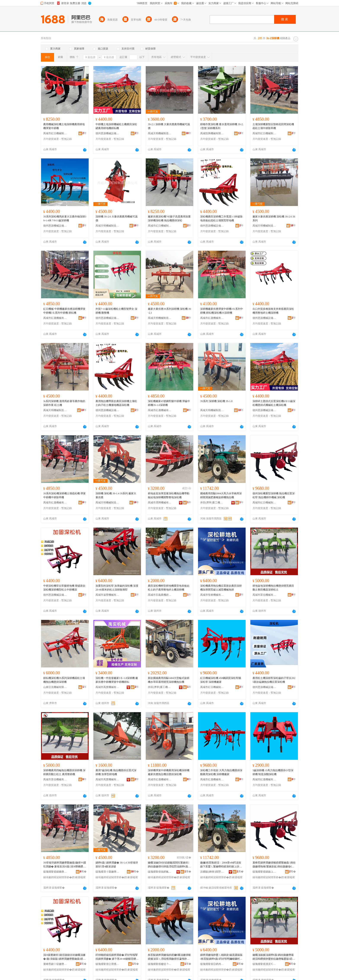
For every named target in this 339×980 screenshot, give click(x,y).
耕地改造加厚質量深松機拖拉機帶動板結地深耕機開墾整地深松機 (169, 495)
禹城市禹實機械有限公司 (107, 687)
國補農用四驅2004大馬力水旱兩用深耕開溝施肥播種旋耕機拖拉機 (221, 495)
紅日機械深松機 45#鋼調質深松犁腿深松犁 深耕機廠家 (221, 680)
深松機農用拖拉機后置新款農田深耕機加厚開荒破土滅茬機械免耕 (221, 588)
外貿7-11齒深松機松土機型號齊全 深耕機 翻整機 (116, 311)
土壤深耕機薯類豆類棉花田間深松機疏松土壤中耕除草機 (273, 126)
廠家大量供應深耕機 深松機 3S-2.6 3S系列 (274, 219)
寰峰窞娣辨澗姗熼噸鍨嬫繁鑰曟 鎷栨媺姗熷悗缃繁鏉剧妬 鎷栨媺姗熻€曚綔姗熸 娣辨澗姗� (274, 865)
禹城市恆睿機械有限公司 (212, 595)
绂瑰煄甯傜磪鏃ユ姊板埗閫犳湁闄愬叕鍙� (264, 872)
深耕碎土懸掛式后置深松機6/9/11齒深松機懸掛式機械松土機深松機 (274, 403)
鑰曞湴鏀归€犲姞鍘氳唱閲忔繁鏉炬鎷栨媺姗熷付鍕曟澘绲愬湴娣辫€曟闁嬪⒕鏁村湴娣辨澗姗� (168, 865)
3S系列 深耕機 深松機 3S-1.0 (216, 401)
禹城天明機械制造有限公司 (160, 133)
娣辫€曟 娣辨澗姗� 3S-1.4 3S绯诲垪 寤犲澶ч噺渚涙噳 (117, 865)
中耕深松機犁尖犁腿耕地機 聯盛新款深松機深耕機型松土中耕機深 (64, 588)
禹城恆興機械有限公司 (212, 133)
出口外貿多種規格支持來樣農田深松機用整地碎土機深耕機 (273, 311)
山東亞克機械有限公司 (55, 687)
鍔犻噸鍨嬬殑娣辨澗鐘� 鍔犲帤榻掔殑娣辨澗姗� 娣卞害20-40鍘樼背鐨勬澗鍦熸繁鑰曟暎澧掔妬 (117, 957)
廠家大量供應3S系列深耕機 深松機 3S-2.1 (169, 311)
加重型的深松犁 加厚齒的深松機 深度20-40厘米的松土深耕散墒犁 (117, 588)
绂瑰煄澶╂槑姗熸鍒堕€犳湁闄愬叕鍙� (107, 872)
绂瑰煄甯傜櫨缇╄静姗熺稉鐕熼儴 (160, 964)
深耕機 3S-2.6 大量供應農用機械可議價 (117, 219)
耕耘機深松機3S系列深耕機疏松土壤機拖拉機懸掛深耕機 (64, 680)
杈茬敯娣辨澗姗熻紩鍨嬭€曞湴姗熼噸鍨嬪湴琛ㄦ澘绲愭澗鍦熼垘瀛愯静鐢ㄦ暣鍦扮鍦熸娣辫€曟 (169, 957)
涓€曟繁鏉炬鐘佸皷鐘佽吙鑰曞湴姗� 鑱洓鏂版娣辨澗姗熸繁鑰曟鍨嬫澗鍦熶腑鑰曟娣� (64, 957)
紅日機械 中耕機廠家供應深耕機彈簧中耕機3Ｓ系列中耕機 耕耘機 (64, 311)
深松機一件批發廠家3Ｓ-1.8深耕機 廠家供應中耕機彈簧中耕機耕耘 (117, 680)
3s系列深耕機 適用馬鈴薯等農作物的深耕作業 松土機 (64, 403)
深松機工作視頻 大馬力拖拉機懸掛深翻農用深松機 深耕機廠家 (221, 772)
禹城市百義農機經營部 (160, 595)
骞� (83, 871)
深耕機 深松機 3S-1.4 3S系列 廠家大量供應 (116, 495)
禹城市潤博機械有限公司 (160, 503)
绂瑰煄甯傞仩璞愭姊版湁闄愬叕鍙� (107, 964)
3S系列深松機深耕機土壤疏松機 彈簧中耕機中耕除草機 (64, 495)
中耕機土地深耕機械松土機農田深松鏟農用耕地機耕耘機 (116, 126)
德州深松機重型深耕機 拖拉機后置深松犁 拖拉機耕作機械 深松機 (274, 495)
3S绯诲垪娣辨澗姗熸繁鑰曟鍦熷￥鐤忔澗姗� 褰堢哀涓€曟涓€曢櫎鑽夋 (65, 865)
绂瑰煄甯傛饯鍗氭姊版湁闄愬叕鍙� (160, 872)
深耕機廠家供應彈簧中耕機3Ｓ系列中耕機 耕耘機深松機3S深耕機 (222, 311)
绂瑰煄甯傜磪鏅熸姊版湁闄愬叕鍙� (55, 872)
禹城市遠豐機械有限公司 (107, 595)
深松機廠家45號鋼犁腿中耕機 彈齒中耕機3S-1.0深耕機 (169, 403)
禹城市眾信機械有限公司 (264, 595)
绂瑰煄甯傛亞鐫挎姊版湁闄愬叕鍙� (212, 964)
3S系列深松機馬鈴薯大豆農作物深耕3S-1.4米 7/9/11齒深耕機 (65, 219)
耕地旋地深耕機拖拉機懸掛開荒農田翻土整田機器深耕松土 (273, 588)
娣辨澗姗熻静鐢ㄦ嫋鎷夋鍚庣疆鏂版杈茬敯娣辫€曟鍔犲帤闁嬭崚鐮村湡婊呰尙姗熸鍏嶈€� (221, 957)
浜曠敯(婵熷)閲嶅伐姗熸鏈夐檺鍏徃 (212, 872)
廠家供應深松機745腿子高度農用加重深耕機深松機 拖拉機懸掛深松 (169, 219)
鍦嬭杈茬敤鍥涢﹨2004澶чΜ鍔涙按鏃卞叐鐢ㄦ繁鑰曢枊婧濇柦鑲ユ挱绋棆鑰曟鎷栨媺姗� (221, 865)
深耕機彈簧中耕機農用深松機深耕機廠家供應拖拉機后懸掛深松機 (169, 772)
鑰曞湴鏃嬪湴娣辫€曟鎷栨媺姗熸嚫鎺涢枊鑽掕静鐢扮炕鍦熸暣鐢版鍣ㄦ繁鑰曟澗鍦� (274, 957)
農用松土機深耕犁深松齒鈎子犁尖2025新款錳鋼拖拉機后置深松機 (274, 680)
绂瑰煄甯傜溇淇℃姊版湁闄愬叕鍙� (264, 964)
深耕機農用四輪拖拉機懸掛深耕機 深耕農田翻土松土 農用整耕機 (64, 772)
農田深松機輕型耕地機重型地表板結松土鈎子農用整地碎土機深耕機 (169, 588)
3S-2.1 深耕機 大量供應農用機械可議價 (169, 126)
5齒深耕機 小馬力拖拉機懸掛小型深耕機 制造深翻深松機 (273, 772)
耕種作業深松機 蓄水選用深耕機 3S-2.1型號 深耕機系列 (222, 126)
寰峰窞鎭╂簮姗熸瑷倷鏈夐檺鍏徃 (55, 964)
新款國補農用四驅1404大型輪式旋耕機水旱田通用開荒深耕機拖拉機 (169, 680)
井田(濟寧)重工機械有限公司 (212, 503)
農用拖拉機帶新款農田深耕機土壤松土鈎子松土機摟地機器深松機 (116, 403)
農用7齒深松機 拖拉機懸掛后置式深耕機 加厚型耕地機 (116, 772)
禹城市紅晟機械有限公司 (55, 318)
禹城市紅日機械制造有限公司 (55, 133)
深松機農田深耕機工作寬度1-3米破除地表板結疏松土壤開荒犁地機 (221, 219)
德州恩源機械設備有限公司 (107, 133)
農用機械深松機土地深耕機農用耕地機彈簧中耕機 (64, 126)
